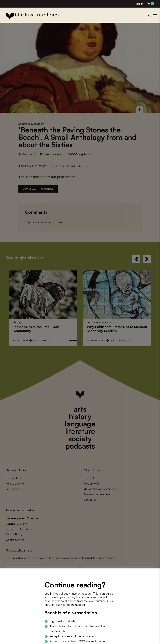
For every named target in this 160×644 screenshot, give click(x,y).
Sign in (139, 4)
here (47, 605)
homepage (78, 605)
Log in (48, 594)
